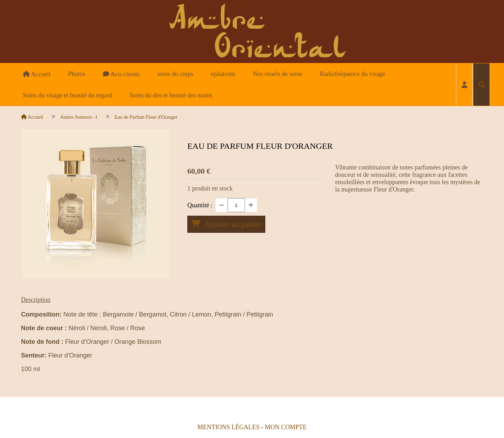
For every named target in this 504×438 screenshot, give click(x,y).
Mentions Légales (229, 427)
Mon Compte (286, 427)
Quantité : (200, 205)
